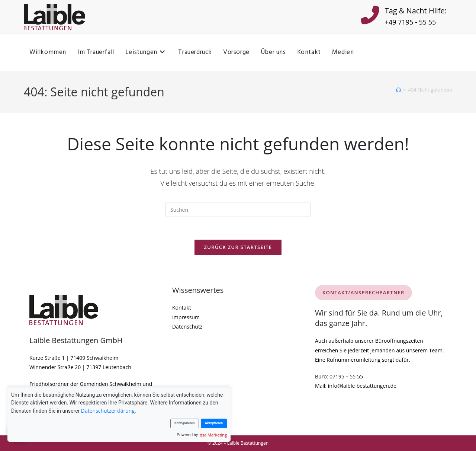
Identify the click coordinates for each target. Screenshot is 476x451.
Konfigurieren (185, 423)
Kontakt (182, 308)
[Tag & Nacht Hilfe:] (370, 17)
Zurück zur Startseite (238, 247)
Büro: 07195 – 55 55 (339, 376)
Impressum (186, 317)
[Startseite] (398, 90)
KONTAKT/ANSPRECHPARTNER (364, 292)
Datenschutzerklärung (108, 411)
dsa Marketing (213, 435)
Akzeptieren (214, 423)
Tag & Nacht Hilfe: (416, 11)
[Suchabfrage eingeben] (238, 209)
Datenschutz (187, 327)
